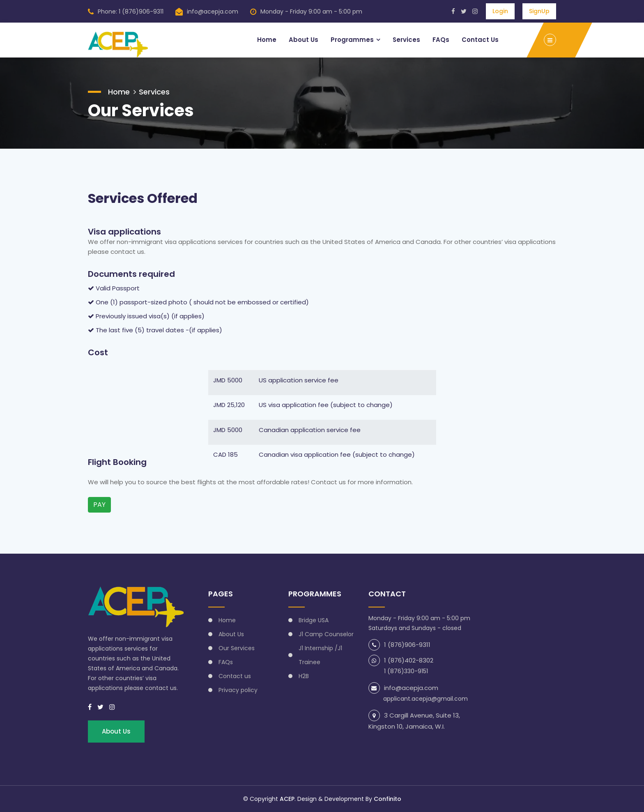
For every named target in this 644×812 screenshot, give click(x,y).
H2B (304, 676)
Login (500, 11)
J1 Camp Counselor (326, 634)
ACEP (287, 799)
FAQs (441, 40)
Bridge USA (314, 620)
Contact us (235, 676)
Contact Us (480, 40)
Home (266, 40)
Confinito (388, 799)
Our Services (237, 648)
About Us (303, 40)
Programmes (352, 40)
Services (406, 40)
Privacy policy (238, 690)
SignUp (539, 11)
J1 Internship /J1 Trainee (320, 655)
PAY (99, 505)
